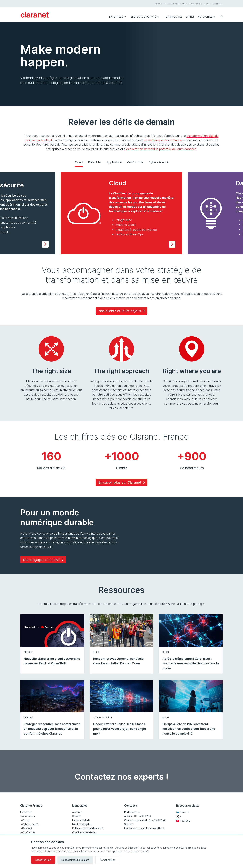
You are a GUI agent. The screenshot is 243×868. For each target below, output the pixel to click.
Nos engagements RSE (44, 560)
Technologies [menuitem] (173, 17)
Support (129, 824)
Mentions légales (82, 824)
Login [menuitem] (208, 4)
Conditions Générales (84, 832)
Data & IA (94, 162)
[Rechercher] (220, 16)
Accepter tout (43, 860)
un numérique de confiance (163, 140)
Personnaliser (107, 860)
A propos (77, 812)
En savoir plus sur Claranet (122, 482)
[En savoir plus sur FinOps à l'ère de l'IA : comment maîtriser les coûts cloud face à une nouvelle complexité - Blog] (191, 709)
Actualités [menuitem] (207, 17)
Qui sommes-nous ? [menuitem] (178, 4)
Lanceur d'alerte (81, 820)
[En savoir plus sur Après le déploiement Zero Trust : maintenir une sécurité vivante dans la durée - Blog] (191, 644)
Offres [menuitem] (190, 17)
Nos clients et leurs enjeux (122, 311)
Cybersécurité (158, 162)
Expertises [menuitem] (118, 17)
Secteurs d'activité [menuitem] (146, 17)
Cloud (79, 162)
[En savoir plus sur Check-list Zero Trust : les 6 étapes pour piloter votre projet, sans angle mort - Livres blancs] (122, 709)
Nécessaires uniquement (75, 860)
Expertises (26, 812)
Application (114, 162)
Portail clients (132, 812)
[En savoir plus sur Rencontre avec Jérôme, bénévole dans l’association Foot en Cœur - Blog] (122, 644)
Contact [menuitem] (218, 4)
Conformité (135, 162)
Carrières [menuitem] (197, 4)
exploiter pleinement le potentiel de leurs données (161, 149)
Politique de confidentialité (88, 828)
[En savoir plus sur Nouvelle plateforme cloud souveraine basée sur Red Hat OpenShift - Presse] (52, 644)
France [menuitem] (160, 4)
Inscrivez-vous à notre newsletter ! (144, 828)
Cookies (77, 816)
